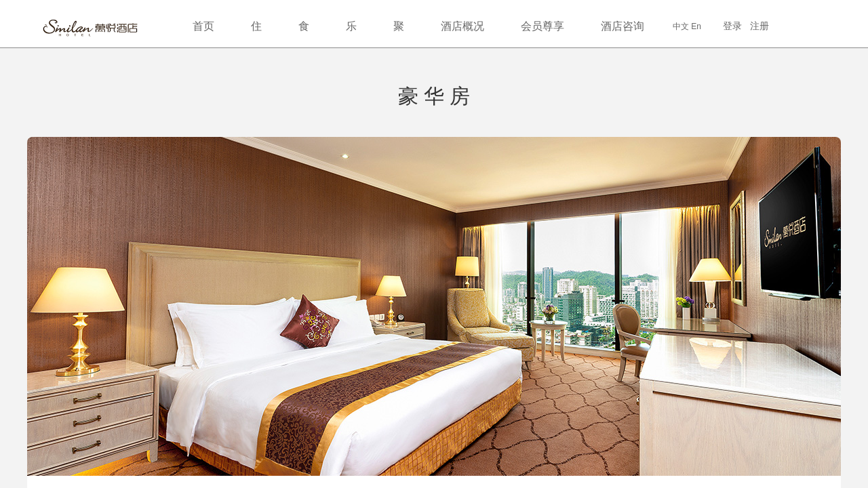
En (696, 26)
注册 (759, 26)
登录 (732, 26)
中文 (681, 26)
